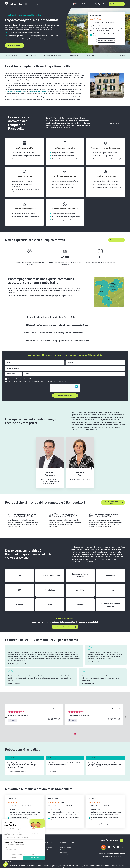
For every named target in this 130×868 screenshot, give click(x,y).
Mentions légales (51, 867)
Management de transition (67, 842)
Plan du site (80, 867)
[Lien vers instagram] (122, 847)
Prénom (69, 363)
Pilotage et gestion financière (65, 209)
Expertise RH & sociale (47, 842)
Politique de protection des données (66, 867)
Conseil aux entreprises (106, 176)
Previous (6, 718)
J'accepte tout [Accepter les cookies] (34, 858)
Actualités (122, 56)
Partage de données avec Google (15, 844)
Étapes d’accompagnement (53, 56)
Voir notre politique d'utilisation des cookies (16, 838)
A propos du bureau (11, 56)
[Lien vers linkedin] (109, 847)
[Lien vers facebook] (114, 847)
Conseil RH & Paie (24, 176)
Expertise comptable (65, 845)
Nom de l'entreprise (13, 368)
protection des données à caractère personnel (52, 379)
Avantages (91, 56)
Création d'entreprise (65, 852)
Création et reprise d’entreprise (106, 148)
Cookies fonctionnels (11, 850)
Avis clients (106, 56)
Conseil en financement (66, 847)
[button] (5, 865)
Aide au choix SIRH (47, 847)
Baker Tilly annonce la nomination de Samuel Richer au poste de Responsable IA (64, 764)
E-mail (27, 374)
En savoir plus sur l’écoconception (112, 857)
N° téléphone (11, 374)
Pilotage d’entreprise (65, 850)
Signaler (13, 720)
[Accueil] (13, 4)
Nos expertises (31, 56)
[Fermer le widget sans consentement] (35, 817)
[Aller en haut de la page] (121, 840)
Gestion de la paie (46, 845)
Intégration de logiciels (66, 855)
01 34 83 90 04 (96, 26)
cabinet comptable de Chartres (15, 92)
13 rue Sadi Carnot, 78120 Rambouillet (104, 23)
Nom (8, 363)
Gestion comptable (25, 148)
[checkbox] (6, 379)
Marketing (8, 848)
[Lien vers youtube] (118, 847)
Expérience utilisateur (12, 846)
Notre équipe (74, 56)
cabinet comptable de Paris (38, 92)
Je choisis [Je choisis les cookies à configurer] (13, 858)
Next (125, 718)
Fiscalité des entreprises (25, 209)
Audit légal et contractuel (65, 176)
